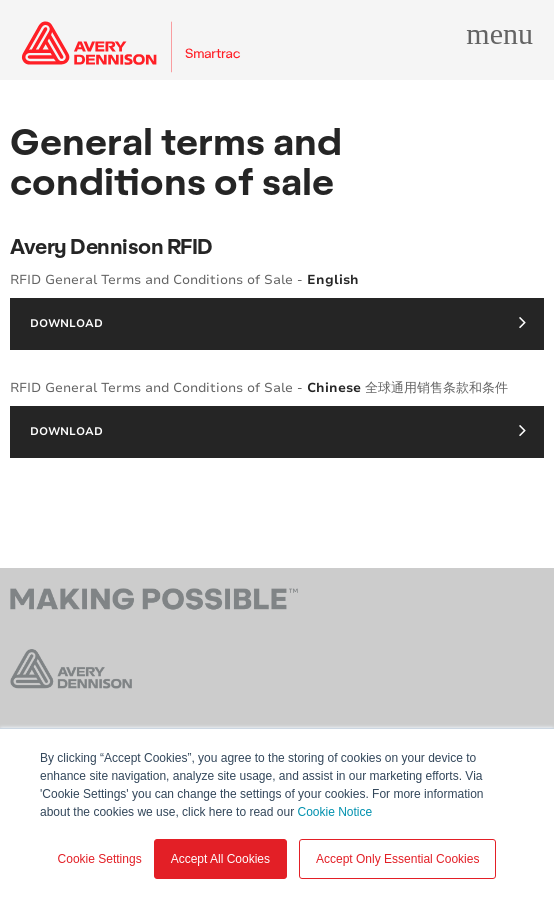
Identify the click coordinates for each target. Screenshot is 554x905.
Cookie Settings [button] (100, 859)
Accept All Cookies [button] (220, 859)
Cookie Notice (334, 812)
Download (278, 322)
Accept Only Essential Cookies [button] (397, 859)
